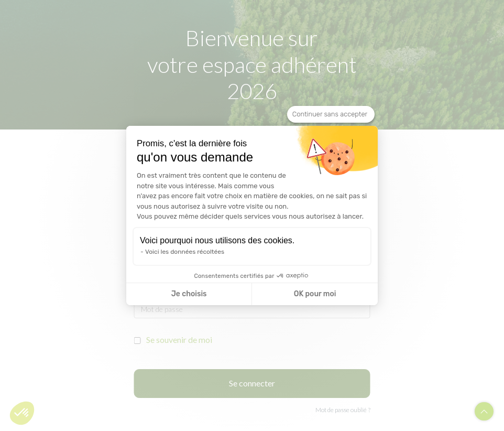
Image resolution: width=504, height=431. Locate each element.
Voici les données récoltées (185, 252)
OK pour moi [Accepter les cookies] (315, 294)
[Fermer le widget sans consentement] (331, 114)
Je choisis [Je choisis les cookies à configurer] (189, 294)
